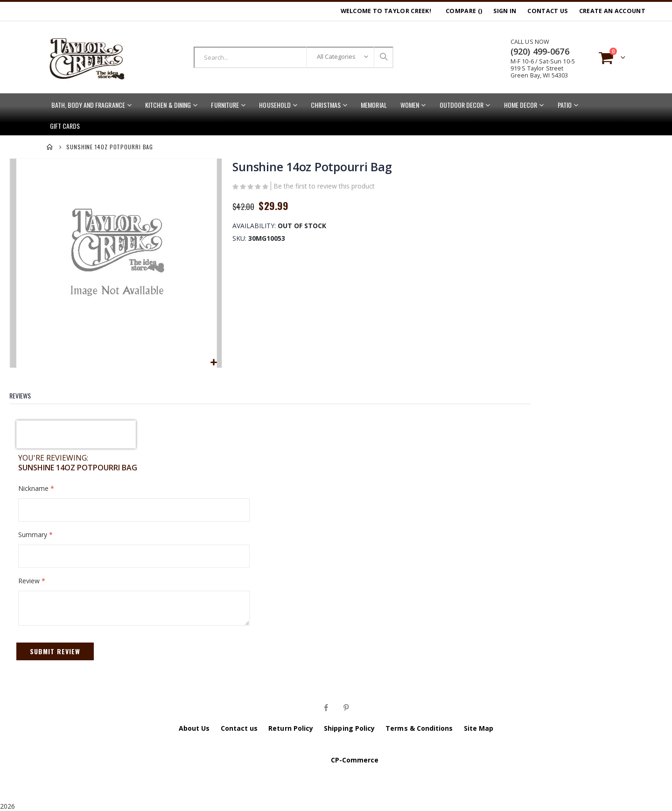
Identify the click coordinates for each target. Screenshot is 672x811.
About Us (194, 727)
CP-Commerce (355, 759)
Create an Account (612, 11)
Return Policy (291, 727)
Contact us (239, 727)
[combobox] (294, 57)
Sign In (505, 11)
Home (50, 147)
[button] (213, 362)
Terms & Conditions (419, 727)
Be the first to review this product (324, 187)
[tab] (27, 393)
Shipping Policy (349, 727)
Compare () (464, 11)
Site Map (479, 727)
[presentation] (76, 433)
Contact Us (547, 11)
